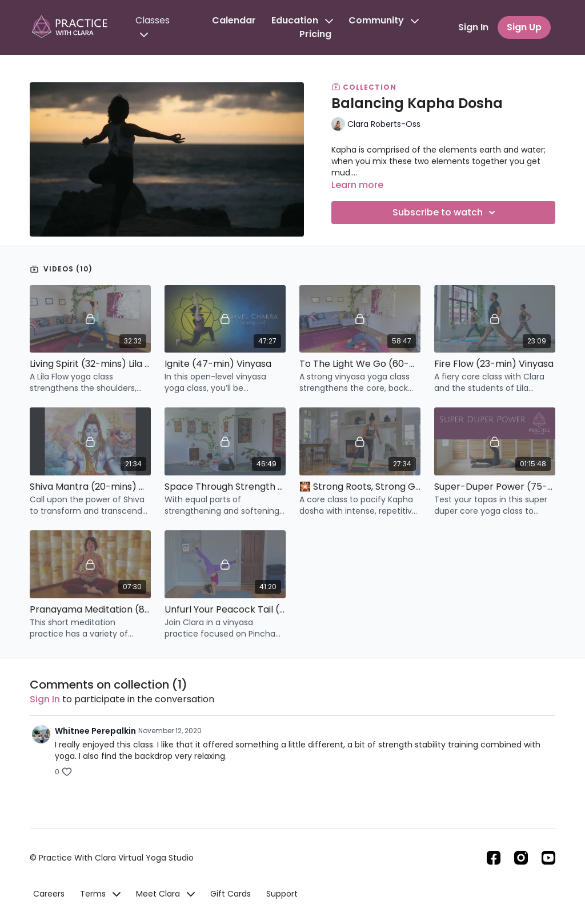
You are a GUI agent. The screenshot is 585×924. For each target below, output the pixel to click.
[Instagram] (521, 858)
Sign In (473, 27)
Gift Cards (231, 894)
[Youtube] (548, 858)
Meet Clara (165, 894)
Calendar (234, 20)
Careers (49, 894)
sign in (45, 699)
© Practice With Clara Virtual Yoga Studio (112, 858)
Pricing (315, 34)
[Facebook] (494, 858)
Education (302, 20)
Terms (100, 894)
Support (282, 894)
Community (384, 20)
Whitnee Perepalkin (95, 731)
